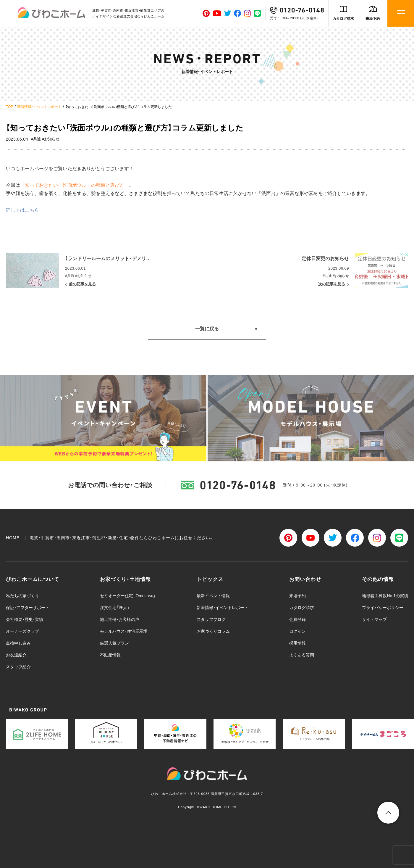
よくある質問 (302, 655)
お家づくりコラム (213, 631)
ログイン (297, 631)
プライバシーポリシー (383, 608)
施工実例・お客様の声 (120, 619)
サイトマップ (374, 619)
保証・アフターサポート (28, 608)
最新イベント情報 (213, 596)
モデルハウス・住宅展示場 (124, 631)
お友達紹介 (16, 655)
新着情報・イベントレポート (39, 107)
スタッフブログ (211, 619)
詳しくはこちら (22, 210)
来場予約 (373, 19)
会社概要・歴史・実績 (25, 619)
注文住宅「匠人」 (115, 608)
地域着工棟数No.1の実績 (385, 596)
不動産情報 (110, 655)
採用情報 (297, 643)
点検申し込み (18, 643)
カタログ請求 (343, 19)
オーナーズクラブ (22, 631)
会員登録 (297, 619)
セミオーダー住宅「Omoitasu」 (128, 596)
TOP (9, 107)
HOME (13, 538)
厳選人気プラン (114, 643)
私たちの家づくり (22, 596)
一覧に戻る (207, 329)
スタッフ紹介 (18, 667)
